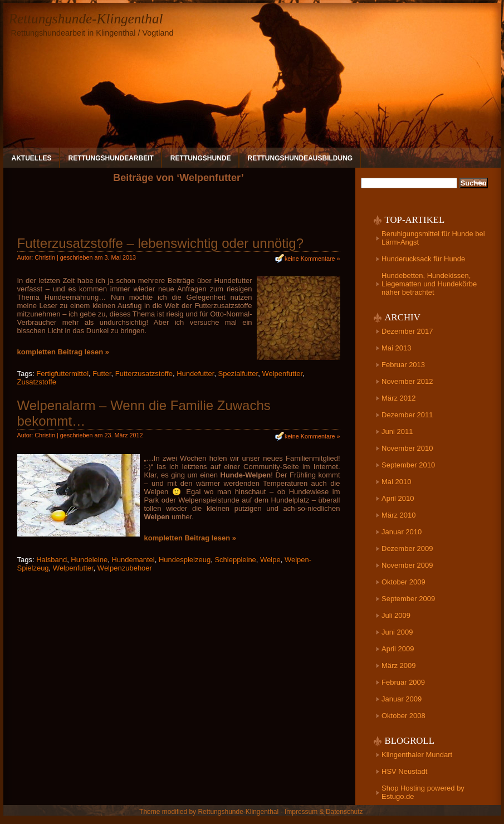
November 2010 (407, 448)
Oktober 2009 (403, 582)
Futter (102, 374)
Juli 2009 (396, 615)
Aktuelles (32, 158)
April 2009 (398, 649)
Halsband (52, 560)
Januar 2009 (402, 699)
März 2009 (398, 665)
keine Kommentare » (312, 259)
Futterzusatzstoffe (144, 374)
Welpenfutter (282, 374)
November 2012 (407, 381)
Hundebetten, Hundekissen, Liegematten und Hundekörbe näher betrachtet (429, 284)
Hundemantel (133, 560)
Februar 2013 (403, 365)
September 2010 (408, 465)
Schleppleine (235, 560)
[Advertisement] (179, 214)
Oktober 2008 (403, 716)
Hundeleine (89, 560)
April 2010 (398, 498)
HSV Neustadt (404, 771)
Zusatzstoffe (37, 382)
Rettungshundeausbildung (300, 158)
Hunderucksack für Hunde (423, 259)
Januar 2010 (402, 532)
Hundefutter (195, 374)
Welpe (270, 560)
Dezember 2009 (407, 548)
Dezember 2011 (407, 415)
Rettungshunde (201, 158)
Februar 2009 (403, 682)
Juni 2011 (397, 431)
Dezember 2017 (407, 331)
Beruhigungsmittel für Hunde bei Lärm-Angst (433, 238)
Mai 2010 (396, 482)
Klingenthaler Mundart (417, 755)
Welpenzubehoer (125, 568)
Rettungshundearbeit (111, 158)
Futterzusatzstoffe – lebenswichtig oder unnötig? (161, 243)
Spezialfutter (238, 374)
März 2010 (398, 515)
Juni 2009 (397, 632)
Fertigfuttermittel (62, 374)
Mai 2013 (396, 348)
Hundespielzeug (185, 560)
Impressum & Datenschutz (324, 812)
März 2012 (398, 398)
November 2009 (407, 565)
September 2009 (408, 599)
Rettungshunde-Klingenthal (86, 19)
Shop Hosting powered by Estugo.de (423, 792)
